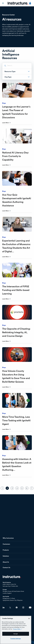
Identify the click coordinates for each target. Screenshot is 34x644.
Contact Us (6, 568)
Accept (16, 634)
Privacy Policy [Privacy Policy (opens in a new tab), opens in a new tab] (17, 629)
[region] (16, 630)
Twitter (10, 608)
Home (12, 577)
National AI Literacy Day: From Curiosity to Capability (16, 156)
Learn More (5, 123)
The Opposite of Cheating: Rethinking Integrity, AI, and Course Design (16, 332)
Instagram (23, 607)
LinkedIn (4, 607)
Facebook (17, 607)
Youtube (30, 607)
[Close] (29, 618)
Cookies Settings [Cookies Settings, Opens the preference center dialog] (16, 639)
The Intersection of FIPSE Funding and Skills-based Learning (16, 290)
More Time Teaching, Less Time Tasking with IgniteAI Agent (16, 420)
